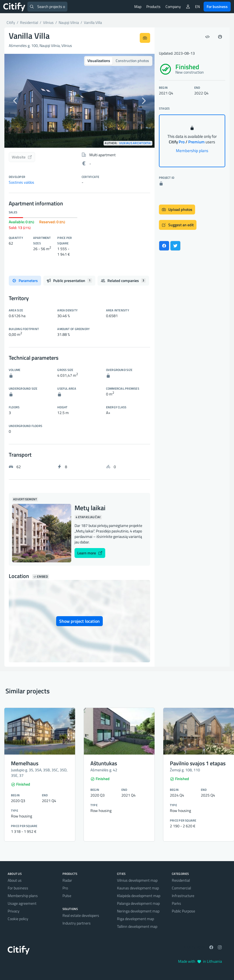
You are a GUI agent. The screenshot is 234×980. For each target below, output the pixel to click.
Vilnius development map (137, 880)
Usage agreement (22, 903)
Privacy (14, 911)
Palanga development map (138, 903)
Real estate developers (81, 915)
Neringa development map (138, 911)
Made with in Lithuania (200, 961)
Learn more (90, 553)
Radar (67, 880)
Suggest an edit (178, 225)
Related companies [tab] (123, 280)
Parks (176, 903)
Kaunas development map (138, 888)
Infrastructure (183, 896)
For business (217, 6)
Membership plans (192, 151)
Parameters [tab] (25, 280)
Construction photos (132, 61)
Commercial (181, 888)
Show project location (79, 621)
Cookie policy (18, 919)
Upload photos (177, 209)
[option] (79, 101)
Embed (41, 577)
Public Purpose (183, 911)
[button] (16, 101)
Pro (65, 888)
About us (15, 880)
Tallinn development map (137, 926)
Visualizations (99, 61)
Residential (181, 880)
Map (138, 6)
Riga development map (135, 919)
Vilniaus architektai (135, 143)
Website (22, 157)
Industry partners (77, 923)
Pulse (67, 896)
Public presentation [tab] (69, 280)
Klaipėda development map (139, 896)
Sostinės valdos (22, 182)
